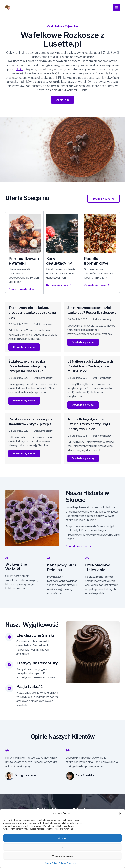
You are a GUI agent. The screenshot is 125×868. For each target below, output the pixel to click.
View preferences (62, 856)
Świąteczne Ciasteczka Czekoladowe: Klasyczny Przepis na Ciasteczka (28, 367)
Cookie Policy (51, 863)
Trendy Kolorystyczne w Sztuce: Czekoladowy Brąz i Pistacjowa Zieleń (89, 424)
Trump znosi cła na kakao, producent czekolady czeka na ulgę (32, 313)
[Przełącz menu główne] (116, 7)
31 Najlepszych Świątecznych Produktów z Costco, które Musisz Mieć (90, 367)
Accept (63, 838)
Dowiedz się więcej (25, 347)
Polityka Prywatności (69, 863)
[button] (120, 813)
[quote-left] (7, 751)
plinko (19, 69)
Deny (63, 847)
